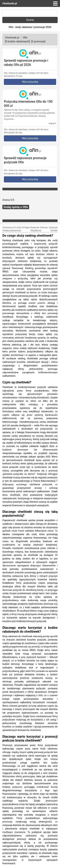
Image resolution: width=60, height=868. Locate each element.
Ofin (25, 38)
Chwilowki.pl (10, 3)
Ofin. (6, 73)
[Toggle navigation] (55, 4)
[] (17, 41)
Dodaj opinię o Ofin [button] (16, 207)
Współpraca (36, 230)
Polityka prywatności (12, 230)
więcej (52, 123)
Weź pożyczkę (30, 82)
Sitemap (44, 227)
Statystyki (53, 227)
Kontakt (54, 230)
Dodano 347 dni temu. (39, 73)
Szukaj (30, 20)
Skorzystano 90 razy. (13, 132)
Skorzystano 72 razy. (13, 76)
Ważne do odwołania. (18, 73)
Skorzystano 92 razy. (13, 174)
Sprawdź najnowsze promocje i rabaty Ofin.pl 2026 (26, 63)
